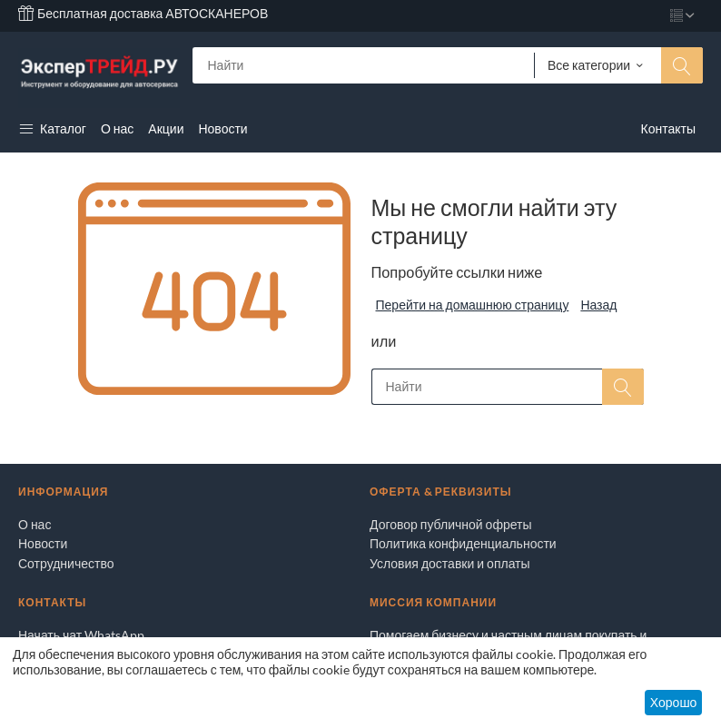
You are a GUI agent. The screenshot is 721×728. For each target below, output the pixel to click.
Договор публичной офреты (451, 524)
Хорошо (674, 702)
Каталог (52, 128)
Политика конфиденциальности (463, 543)
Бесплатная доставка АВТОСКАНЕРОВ (143, 13)
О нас (35, 524)
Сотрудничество (66, 563)
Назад (598, 305)
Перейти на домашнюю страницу (473, 305)
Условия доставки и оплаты (450, 563)
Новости (43, 543)
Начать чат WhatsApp (81, 635)
